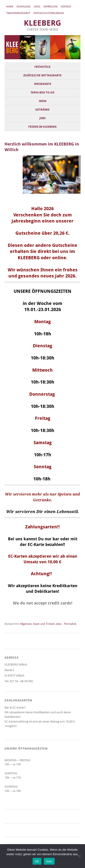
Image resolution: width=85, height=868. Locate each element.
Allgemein (26, 624)
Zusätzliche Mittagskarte (42, 75)
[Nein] (79, 856)
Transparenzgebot (18, 13)
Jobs (42, 118)
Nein (49, 861)
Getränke (42, 110)
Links (37, 7)
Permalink (70, 624)
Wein (43, 101)
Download (24, 7)
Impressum (51, 7)
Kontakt (66, 7)
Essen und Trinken (44, 624)
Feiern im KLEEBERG (42, 127)
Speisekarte (43, 84)
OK (37, 861)
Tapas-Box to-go (42, 93)
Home (10, 7)
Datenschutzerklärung (49, 13)
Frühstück (42, 67)
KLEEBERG (42, 23)
